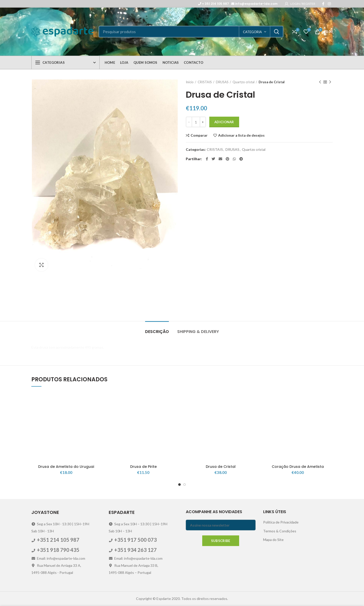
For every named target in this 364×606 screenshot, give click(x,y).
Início (190, 82)
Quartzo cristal (244, 82)
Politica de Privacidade (281, 522)
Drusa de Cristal (221, 467)
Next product (330, 82)
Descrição (157, 332)
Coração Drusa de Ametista (298, 467)
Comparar (199, 135)
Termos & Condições (280, 531)
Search (277, 32)
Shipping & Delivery (198, 332)
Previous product (320, 82)
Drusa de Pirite (143, 467)
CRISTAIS (205, 82)
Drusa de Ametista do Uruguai (66, 467)
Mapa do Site (273, 540)
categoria (252, 32)
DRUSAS (222, 82)
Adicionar (224, 122)
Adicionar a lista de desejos (241, 135)
